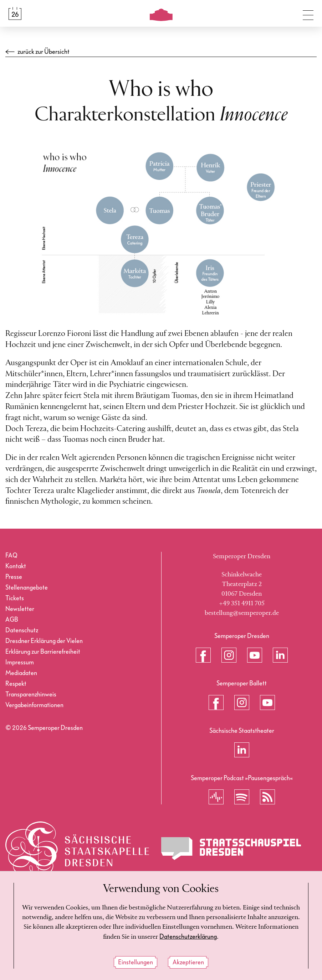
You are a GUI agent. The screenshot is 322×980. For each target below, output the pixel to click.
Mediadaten (21, 673)
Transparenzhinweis (31, 694)
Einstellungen (136, 963)
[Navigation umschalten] (308, 14)
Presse (14, 577)
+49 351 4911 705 (242, 603)
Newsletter (20, 609)
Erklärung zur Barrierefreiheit (43, 652)
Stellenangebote (27, 588)
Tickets (15, 598)
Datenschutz (22, 630)
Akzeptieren (188, 963)
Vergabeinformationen (34, 705)
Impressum (20, 662)
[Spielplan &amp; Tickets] (15, 14)
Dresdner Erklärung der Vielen (44, 641)
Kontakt (16, 566)
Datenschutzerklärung (188, 937)
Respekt (16, 684)
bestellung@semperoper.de (242, 613)
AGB (12, 620)
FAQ (11, 556)
